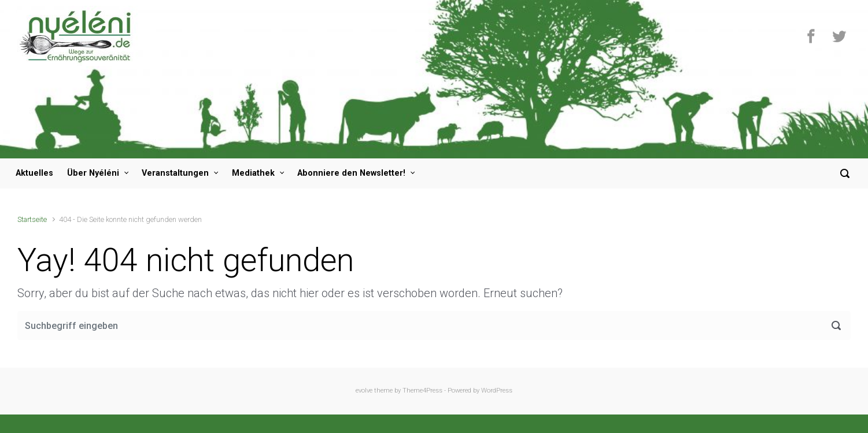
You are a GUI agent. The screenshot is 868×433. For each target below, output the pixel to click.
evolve (364, 391)
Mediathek (253, 173)
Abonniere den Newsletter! (351, 173)
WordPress (497, 391)
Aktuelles (34, 173)
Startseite (32, 219)
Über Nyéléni (93, 173)
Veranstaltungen (175, 173)
